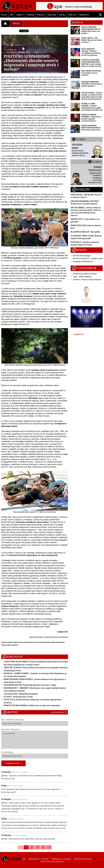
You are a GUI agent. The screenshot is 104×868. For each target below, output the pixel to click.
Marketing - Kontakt (61, 859)
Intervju (62, 15)
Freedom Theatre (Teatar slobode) (87, 280)
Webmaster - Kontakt (39, 859)
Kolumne (41, 15)
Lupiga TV (20, 15)
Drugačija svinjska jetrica (83, 261)
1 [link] (26, 847)
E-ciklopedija (84, 268)
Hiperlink (31, 15)
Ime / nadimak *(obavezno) (35, 722)
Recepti (79, 250)
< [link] (20, 847)
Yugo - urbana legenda (82, 277)
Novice (16, 24)
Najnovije (77, 22)
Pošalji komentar (13, 763)
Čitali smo (72, 15)
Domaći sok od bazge (82, 256)
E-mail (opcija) (35, 755)
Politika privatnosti (83, 859)
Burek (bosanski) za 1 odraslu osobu (88, 258)
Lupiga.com (78, 334)
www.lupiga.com (58, 861)
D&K (11, 15)
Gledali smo (84, 15)
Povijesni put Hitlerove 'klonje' (85, 274)
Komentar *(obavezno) (35, 739)
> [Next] (49, 847)
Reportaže (52, 15)
